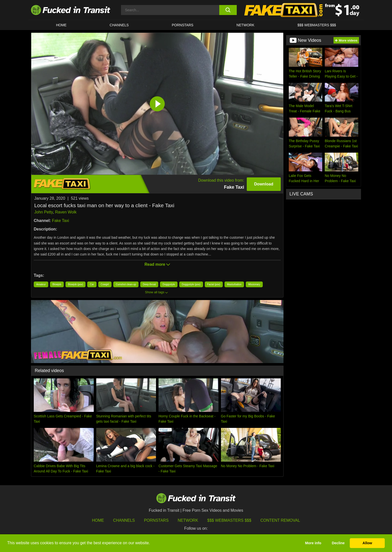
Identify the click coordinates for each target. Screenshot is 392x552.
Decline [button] (338, 543)
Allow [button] (367, 543)
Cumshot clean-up (126, 284)
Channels (124, 520)
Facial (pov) (214, 284)
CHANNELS (119, 25)
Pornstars (182, 25)
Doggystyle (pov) (191, 284)
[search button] (228, 10)
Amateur (41, 284)
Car (92, 284)
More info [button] (313, 543)
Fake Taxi (60, 221)
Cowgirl (105, 284)
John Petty (43, 212)
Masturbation (234, 284)
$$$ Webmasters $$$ (229, 520)
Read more (157, 264)
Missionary (254, 284)
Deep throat (149, 284)
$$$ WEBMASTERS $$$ (317, 25)
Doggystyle (169, 284)
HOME (61, 25)
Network (245, 25)
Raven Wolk (66, 212)
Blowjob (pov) (76, 284)
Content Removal (280, 520)
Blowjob (57, 284)
